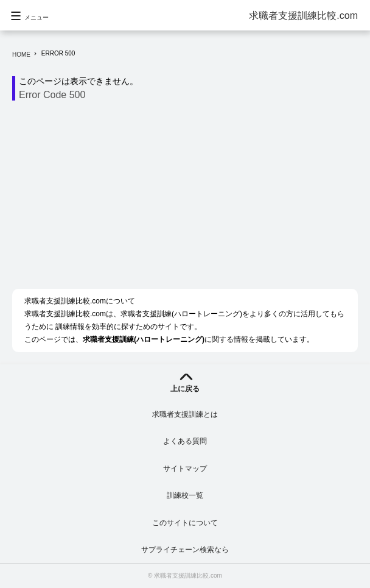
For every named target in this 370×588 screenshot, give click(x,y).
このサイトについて (185, 523)
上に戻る (185, 389)
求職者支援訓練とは (185, 414)
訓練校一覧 (185, 495)
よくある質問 (185, 441)
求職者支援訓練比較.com (303, 16)
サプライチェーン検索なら (185, 550)
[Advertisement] (191, 198)
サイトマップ (185, 469)
